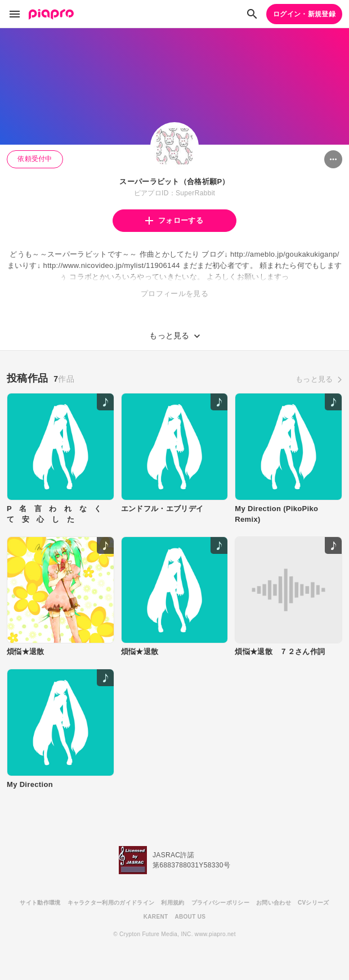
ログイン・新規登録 (304, 14)
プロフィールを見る (174, 294)
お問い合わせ (274, 903)
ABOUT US (190, 917)
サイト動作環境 (40, 903)
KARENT (156, 917)
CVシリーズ (314, 903)
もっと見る (314, 379)
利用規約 (173, 903)
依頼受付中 (35, 159)
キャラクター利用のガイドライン (111, 903)
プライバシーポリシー (220, 903)
